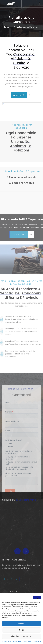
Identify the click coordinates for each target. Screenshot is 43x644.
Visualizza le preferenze (22, 636)
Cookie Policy (7, 641)
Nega (22, 630)
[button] (37, 598)
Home (6, 27)
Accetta (22, 624)
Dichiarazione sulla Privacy (22, 641)
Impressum (37, 641)
